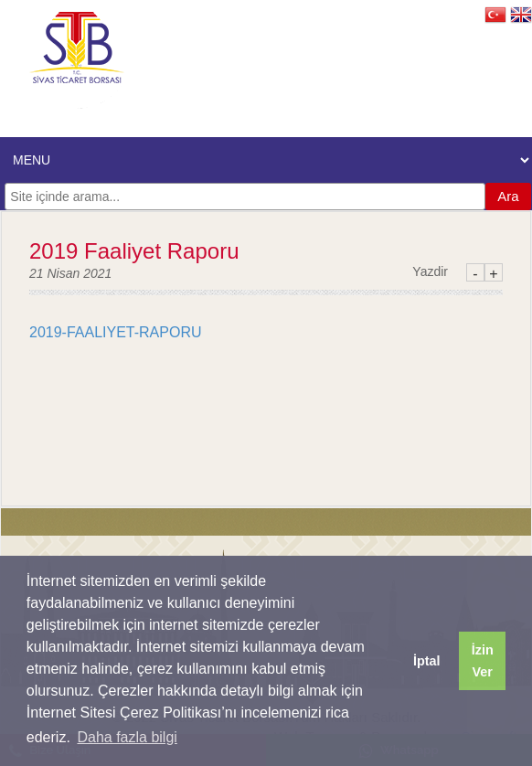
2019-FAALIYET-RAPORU (116, 332)
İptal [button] (427, 661)
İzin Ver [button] (483, 661)
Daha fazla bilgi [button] (127, 737)
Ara (508, 196)
